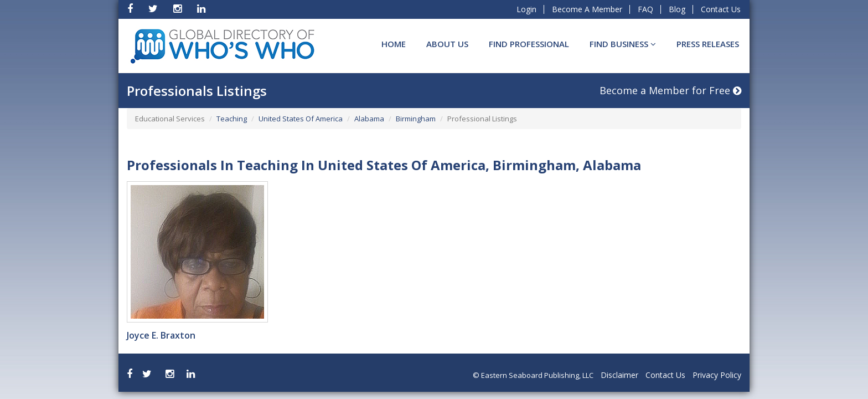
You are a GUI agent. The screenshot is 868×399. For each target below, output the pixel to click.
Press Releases (708, 44)
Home (394, 44)
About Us (447, 44)
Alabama (369, 119)
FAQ (645, 9)
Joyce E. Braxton (161, 335)
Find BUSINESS (623, 44)
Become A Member (587, 9)
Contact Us (721, 9)
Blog (677, 9)
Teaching (232, 119)
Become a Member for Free (670, 90)
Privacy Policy (717, 375)
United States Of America (301, 119)
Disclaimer (619, 375)
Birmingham (416, 119)
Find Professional (529, 44)
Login (526, 9)
